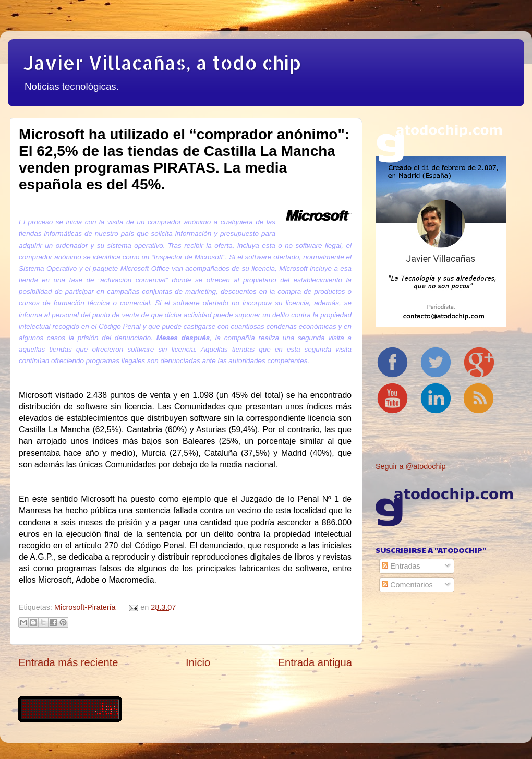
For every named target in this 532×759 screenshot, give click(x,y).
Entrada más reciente (68, 662)
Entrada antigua (315, 662)
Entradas (401, 566)
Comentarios (407, 585)
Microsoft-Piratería (85, 607)
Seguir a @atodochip (411, 466)
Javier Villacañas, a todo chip (162, 63)
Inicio (198, 662)
